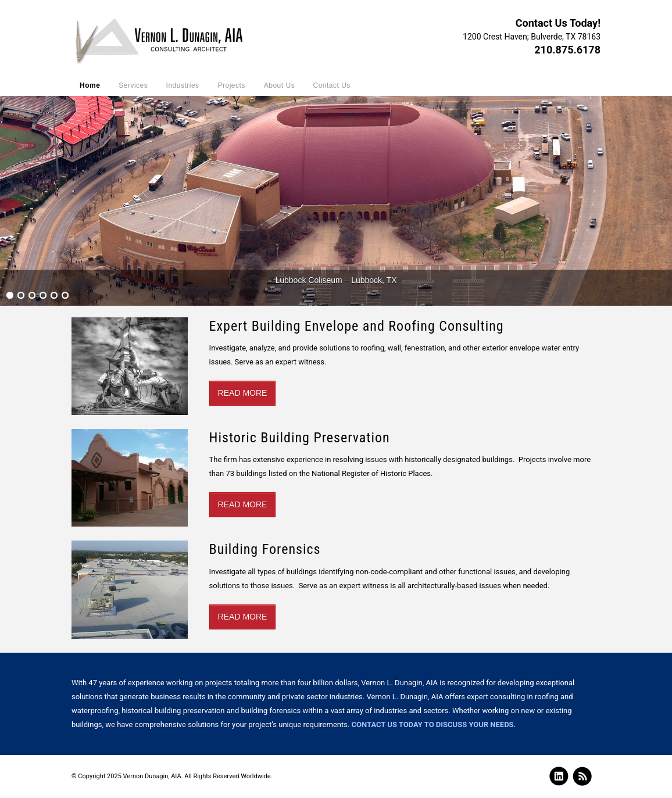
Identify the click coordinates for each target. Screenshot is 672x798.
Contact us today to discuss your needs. (434, 724)
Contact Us (331, 85)
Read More (243, 393)
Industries (183, 85)
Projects (232, 85)
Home (90, 85)
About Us (279, 85)
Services (133, 85)
